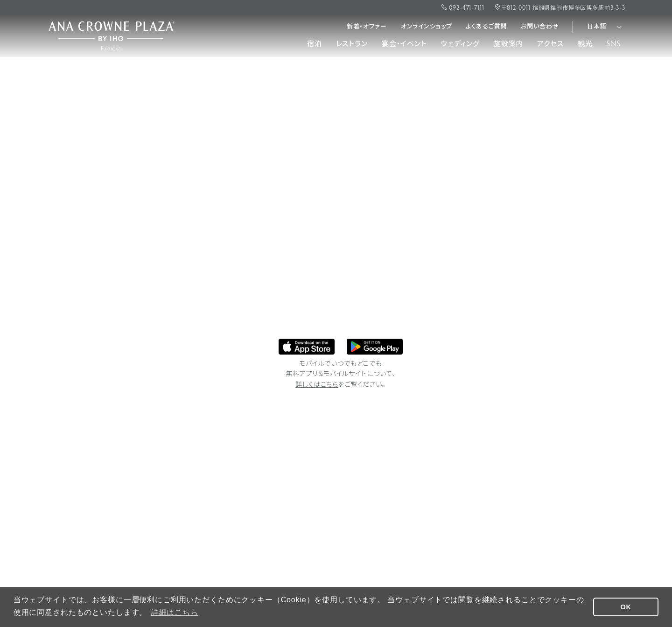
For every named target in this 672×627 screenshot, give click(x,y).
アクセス (550, 44)
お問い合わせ (540, 27)
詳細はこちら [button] (175, 612)
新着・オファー (367, 27)
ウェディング (460, 44)
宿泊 (315, 44)
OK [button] (626, 607)
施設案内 (508, 44)
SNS (613, 44)
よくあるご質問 (486, 27)
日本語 (597, 27)
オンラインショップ (427, 27)
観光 (585, 44)
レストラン (352, 44)
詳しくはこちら (317, 385)
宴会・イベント (404, 44)
